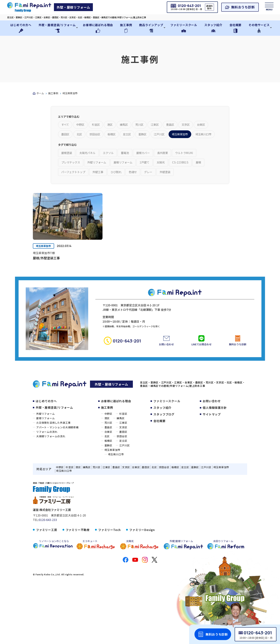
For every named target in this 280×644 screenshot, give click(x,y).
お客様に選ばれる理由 (116, 415)
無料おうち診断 (241, 7)
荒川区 (108, 437)
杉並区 (123, 428)
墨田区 (123, 446)
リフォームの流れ (47, 446)
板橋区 (108, 455)
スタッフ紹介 (162, 422)
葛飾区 (108, 459)
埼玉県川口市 (116, 469)
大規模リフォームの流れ (51, 450)
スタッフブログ (164, 428)
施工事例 (53, 93)
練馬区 (121, 432)
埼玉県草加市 (44, 260)
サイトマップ (212, 428)
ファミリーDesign (142, 544)
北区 (107, 450)
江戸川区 (125, 459)
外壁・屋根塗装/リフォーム (54, 422)
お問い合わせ (212, 415)
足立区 (123, 455)
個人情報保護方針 (215, 422)
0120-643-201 (258, 633)
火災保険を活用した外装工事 (53, 437)
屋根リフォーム (46, 432)
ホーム (40, 93)
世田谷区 (122, 450)
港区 (107, 432)
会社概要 (159, 434)
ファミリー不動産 (78, 544)
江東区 (123, 437)
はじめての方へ (46, 415)
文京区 (123, 441)
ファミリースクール (167, 415)
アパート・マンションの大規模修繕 (57, 441)
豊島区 (108, 441)
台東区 (108, 446)
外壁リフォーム (46, 428)
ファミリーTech (109, 544)
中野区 (108, 428)
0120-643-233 (48, 534)
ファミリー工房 (47, 544)
